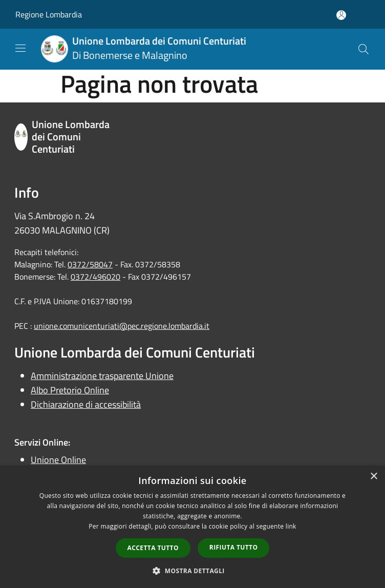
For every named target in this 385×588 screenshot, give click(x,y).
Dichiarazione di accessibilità (86, 404)
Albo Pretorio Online (70, 390)
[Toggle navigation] (20, 48)
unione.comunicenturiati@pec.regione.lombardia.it (122, 326)
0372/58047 (90, 264)
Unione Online (58, 460)
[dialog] (193, 527)
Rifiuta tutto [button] (234, 547)
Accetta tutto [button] (153, 548)
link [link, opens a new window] (291, 526)
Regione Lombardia (49, 14)
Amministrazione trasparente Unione (102, 376)
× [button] (373, 477)
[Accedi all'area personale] (341, 15)
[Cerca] (363, 49)
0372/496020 (95, 277)
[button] (193, 571)
